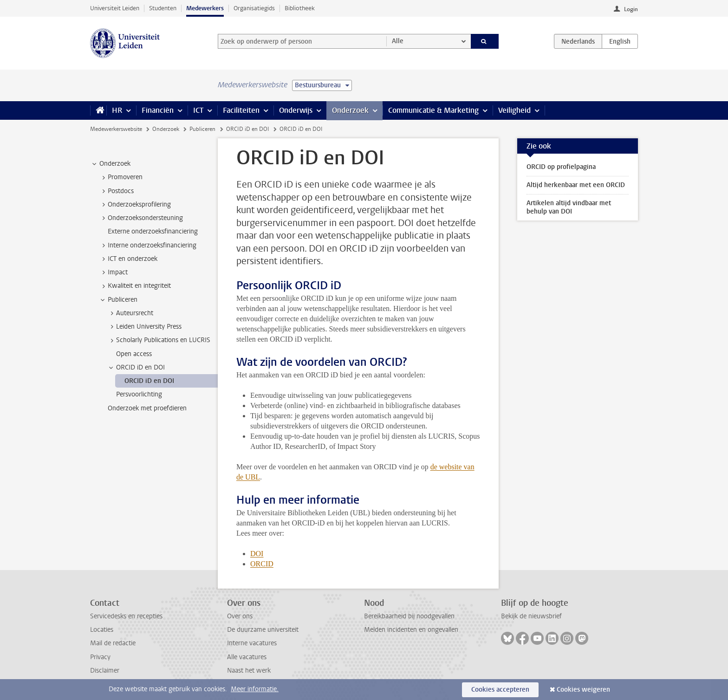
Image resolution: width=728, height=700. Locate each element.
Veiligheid (514, 110)
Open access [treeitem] (134, 354)
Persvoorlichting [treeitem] (139, 394)
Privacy (100, 657)
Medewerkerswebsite (116, 129)
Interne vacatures (252, 643)
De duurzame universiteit (263, 630)
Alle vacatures (247, 657)
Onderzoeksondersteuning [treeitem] (141, 218)
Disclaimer (105, 671)
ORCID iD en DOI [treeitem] (136, 368)
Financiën (158, 110)
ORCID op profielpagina (561, 167)
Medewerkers (205, 8)
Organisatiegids (254, 8)
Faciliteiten (241, 110)
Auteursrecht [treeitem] (130, 313)
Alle (398, 41)
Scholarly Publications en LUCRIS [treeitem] (159, 340)
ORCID (262, 564)
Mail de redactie (113, 643)
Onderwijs (296, 110)
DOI (257, 554)
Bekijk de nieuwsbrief (531, 616)
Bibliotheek (300, 8)
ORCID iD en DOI (248, 129)
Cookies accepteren (500, 690)
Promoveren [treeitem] (121, 177)
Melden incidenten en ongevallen (411, 630)
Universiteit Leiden (115, 8)
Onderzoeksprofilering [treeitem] (135, 205)
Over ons (240, 616)
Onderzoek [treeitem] (110, 164)
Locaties (102, 630)
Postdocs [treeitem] (116, 191)
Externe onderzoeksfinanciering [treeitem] (153, 231)
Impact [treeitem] (113, 272)
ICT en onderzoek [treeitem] (128, 259)
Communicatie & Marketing (433, 110)
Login (631, 9)
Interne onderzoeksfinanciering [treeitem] (148, 246)
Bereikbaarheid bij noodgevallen (409, 616)
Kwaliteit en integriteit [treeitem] (135, 286)
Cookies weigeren (583, 690)
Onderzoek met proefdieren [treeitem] (147, 408)
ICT (198, 110)
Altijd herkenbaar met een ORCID (576, 185)
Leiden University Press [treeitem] (144, 327)
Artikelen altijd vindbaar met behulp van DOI (569, 207)
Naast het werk (249, 671)
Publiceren (202, 129)
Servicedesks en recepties (126, 616)
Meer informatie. (255, 689)
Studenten (163, 8)
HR (117, 110)
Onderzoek (350, 110)
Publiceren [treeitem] (118, 300)
